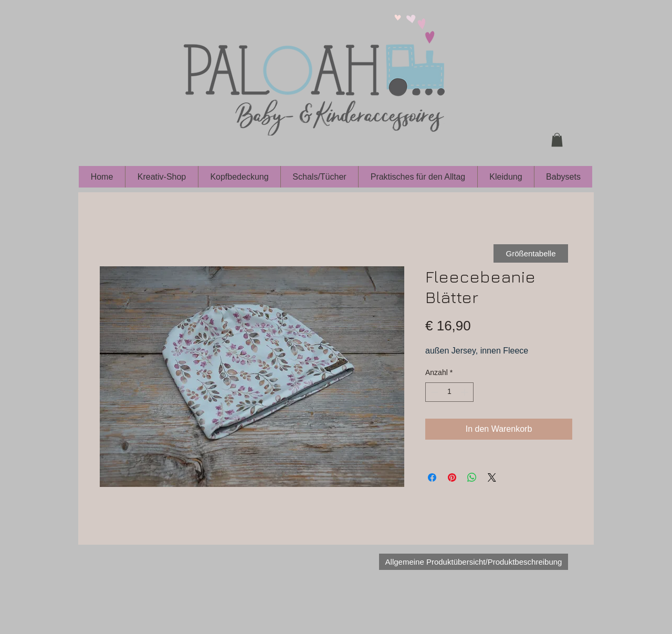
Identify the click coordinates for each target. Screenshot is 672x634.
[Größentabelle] (531, 253)
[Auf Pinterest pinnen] (452, 477)
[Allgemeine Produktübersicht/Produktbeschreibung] (474, 562)
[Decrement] (433, 392)
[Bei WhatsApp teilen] (472, 477)
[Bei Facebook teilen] (432, 477)
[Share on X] (492, 477)
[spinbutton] (449, 392)
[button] (557, 140)
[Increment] (465, 392)
